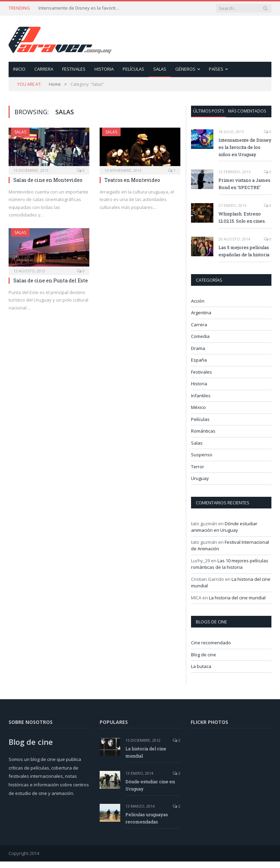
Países (216, 69)
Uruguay (200, 478)
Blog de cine (204, 655)
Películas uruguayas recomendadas (147, 818)
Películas (133, 69)
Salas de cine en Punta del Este (51, 280)
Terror (198, 467)
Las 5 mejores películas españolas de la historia (244, 251)
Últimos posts (209, 111)
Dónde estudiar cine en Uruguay (150, 785)
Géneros (185, 69)
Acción (198, 301)
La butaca (201, 666)
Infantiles (201, 396)
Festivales (74, 69)
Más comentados (247, 111)
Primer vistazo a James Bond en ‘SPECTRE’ (244, 184)
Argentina (201, 313)
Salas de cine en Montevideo (48, 180)
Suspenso (202, 455)
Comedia (200, 336)
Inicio (19, 69)
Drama (198, 348)
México (198, 407)
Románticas (203, 431)
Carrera (44, 69)
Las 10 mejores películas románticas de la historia (230, 564)
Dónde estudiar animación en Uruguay (224, 527)
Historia (104, 69)
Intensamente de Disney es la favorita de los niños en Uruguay (80, 8)
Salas (160, 69)
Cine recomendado (211, 643)
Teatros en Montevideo (132, 180)
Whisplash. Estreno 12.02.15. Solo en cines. (242, 217)
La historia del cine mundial (237, 598)
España (199, 360)
